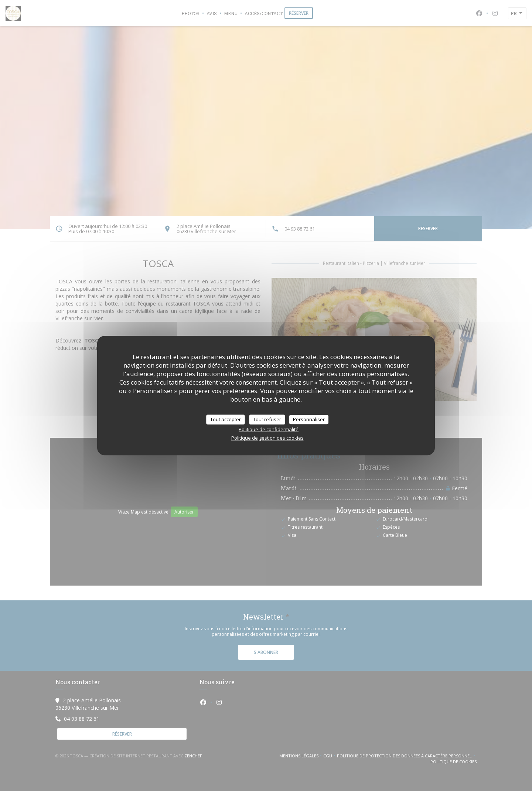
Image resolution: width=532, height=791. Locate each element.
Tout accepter (226, 419)
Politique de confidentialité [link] (269, 429)
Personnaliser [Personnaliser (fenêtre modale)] (309, 419)
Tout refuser (267, 419)
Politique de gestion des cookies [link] (267, 438)
